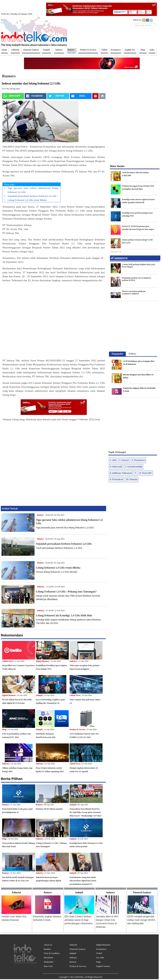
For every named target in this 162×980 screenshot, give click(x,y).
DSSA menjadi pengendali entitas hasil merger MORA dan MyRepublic (141, 920)
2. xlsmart (124, 460)
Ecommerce (101, 949)
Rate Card (48, 966)
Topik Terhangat (117, 452)
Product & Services (78, 966)
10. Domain (132, 479)
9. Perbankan (116, 479)
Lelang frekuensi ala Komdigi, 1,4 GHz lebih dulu (64, 615)
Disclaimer (49, 958)
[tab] (117, 354)
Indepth (39, 695)
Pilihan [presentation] (132, 354)
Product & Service (77, 729)
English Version (103, 966)
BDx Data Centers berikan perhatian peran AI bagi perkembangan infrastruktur (79, 920)
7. (136, 473)
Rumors (9, 76)
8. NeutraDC (146, 473)
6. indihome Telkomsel (121, 473)
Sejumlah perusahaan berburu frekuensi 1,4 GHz (32, 196)
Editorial (73, 945)
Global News (8, 661)
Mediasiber (49, 962)
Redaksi (47, 949)
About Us (48, 945)
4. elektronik (116, 467)
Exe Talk (100, 958)
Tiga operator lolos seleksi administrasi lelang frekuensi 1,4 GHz (33, 190)
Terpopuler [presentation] (117, 354)
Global (99, 953)
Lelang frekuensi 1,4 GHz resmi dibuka (27, 200)
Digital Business (43, 661)
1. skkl (113, 460)
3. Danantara (139, 460)
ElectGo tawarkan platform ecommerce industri (134, 292)
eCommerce (119, 258)
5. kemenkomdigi (134, 467)
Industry (41, 587)
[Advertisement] (37, 322)
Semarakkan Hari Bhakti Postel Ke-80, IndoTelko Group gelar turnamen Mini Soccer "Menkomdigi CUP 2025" (86, 812)
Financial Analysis (78, 949)
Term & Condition (52, 953)
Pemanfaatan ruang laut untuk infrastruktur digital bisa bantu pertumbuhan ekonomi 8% (83, 881)
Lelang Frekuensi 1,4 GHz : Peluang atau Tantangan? (66, 592)
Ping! (4, 729)
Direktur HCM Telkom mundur (49, 809)
